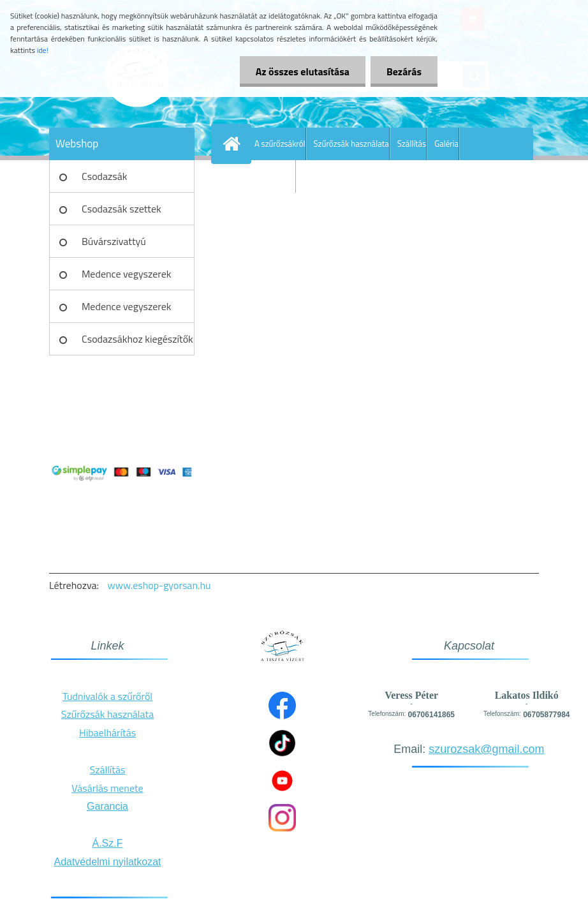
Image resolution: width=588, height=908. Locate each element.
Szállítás (412, 144)
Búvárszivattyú (114, 241)
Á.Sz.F (107, 843)
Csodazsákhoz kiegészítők (137, 339)
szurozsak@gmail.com (486, 749)
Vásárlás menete (107, 788)
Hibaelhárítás (107, 733)
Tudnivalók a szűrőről (107, 696)
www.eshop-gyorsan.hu (159, 585)
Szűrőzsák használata (351, 144)
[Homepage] (234, 144)
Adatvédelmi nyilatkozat (107, 862)
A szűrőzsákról (280, 144)
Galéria (446, 144)
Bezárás (404, 71)
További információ (262, 176)
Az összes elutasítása (303, 71)
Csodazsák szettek (121, 209)
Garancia (107, 806)
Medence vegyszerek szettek (126, 311)
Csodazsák (104, 176)
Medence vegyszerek (126, 274)
